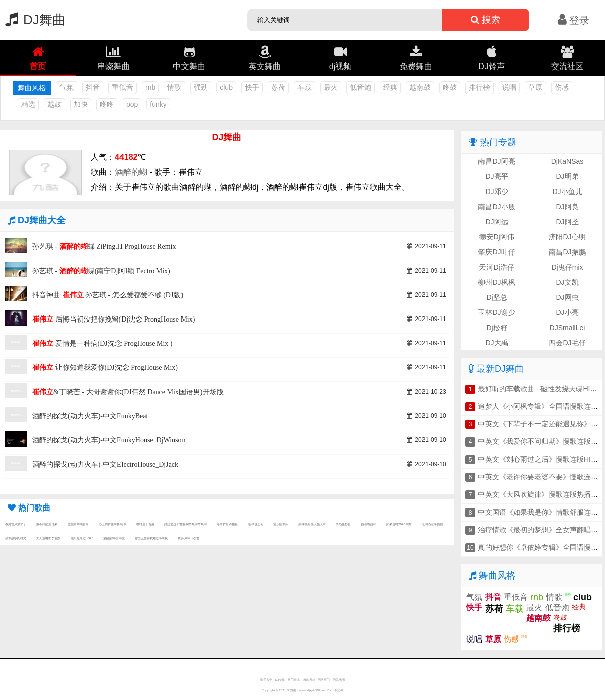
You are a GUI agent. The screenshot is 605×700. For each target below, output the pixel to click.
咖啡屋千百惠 (145, 524)
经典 (390, 87)
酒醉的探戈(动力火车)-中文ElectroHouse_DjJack (105, 464)
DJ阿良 (567, 207)
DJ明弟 (567, 176)
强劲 (201, 87)
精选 (28, 104)
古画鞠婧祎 (369, 524)
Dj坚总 (496, 297)
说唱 (509, 87)
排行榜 (479, 87)
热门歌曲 (294, 680)
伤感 (562, 87)
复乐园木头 (281, 524)
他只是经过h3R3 (82, 538)
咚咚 (107, 104)
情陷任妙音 (343, 524)
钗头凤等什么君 (189, 538)
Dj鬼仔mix (567, 267)
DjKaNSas (567, 161)
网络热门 (324, 680)
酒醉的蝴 (131, 172)
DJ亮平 (496, 176)
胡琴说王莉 (256, 524)
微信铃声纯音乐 (78, 524)
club (226, 87)
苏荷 (278, 87)
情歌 (174, 87)
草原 (535, 87)
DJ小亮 (567, 312)
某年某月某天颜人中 (312, 524)
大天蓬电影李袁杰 (48, 538)
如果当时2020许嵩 (399, 524)
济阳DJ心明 (567, 237)
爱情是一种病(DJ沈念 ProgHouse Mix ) (102, 343)
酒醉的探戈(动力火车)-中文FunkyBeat (90, 416)
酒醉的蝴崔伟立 (114, 538)
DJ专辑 (280, 680)
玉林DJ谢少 (496, 312)
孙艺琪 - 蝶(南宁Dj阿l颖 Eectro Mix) (101, 271)
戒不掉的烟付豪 (47, 524)
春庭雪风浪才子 (16, 524)
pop (132, 104)
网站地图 (339, 680)
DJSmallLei (567, 328)
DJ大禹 (496, 343)
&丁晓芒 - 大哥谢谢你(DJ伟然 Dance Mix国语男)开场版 (128, 392)
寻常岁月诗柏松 (227, 524)
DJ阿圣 (567, 222)
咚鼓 (450, 87)
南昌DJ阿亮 (496, 161)
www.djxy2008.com (313, 690)
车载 (305, 87)
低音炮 (360, 87)
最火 (331, 87)
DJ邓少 (496, 192)
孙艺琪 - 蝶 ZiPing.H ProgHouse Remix (104, 247)
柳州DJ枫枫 (496, 282)
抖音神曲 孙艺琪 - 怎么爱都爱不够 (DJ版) (108, 295)
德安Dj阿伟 (496, 237)
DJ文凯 (567, 282)
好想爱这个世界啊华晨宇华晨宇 (186, 524)
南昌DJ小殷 (496, 207)
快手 (252, 87)
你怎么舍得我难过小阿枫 (151, 538)
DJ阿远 (496, 222)
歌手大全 (266, 680)
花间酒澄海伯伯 (432, 524)
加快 (81, 104)
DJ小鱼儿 (567, 192)
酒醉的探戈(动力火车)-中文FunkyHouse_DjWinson (109, 440)
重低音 (123, 87)
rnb (150, 87)
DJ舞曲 (33, 20)
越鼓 (54, 104)
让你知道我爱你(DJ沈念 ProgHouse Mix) (105, 368)
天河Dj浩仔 (496, 267)
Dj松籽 (496, 328)
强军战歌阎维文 (16, 538)
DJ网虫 (567, 297)
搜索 (486, 20)
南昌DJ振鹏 (567, 252)
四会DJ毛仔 (567, 343)
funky (158, 104)
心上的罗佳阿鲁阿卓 (112, 524)
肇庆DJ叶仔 (496, 252)
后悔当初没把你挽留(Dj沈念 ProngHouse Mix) (113, 319)
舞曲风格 (309, 680)
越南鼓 (420, 87)
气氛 (67, 87)
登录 (573, 20)
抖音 (93, 87)
